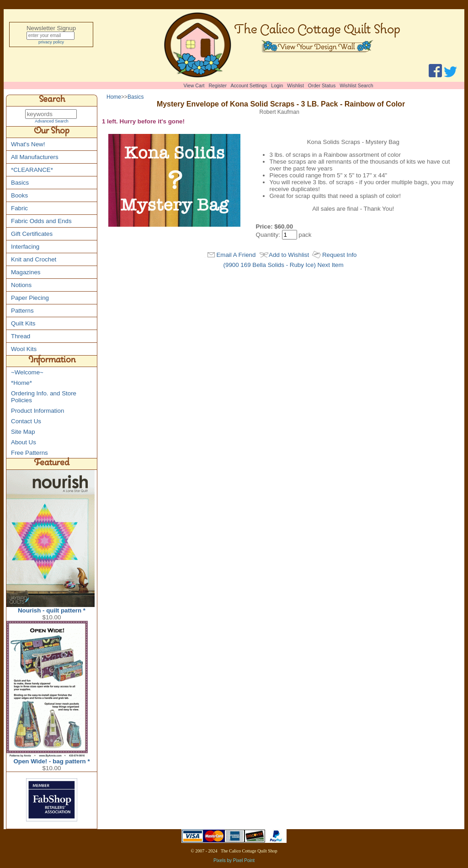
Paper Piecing (30, 298)
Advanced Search (52, 122)
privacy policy (51, 43)
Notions (21, 285)
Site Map (23, 432)
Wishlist (295, 85)
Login (277, 85)
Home (114, 97)
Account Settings (249, 85)
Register (218, 85)
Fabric (19, 209)
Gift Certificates (32, 234)
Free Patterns (29, 453)
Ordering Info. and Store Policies (44, 397)
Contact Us (26, 422)
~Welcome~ (27, 373)
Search (52, 101)
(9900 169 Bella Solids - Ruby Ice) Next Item (284, 273)
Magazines (26, 273)
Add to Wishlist (289, 263)
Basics (20, 183)
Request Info (340, 263)
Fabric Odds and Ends (41, 221)
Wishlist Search (356, 85)
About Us (24, 443)
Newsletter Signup (51, 28)
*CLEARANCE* (32, 170)
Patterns (22, 311)
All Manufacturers (35, 157)
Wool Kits (24, 349)
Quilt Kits (23, 324)
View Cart (194, 85)
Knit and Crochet (34, 260)
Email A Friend (236, 263)
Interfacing (25, 247)
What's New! (28, 145)
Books (19, 196)
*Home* (21, 383)
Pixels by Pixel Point (234, 861)
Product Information (37, 411)
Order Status (322, 85)
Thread (21, 337)
